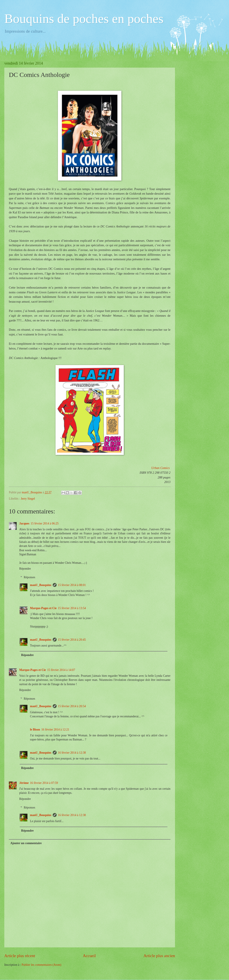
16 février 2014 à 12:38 (72, 753)
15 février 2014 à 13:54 (72, 608)
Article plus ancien (159, 956)
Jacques (24, 523)
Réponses (29, 577)
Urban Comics (160, 468)
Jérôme (24, 783)
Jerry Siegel (28, 499)
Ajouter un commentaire (26, 843)
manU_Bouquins (41, 585)
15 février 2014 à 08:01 (72, 585)
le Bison (35, 730)
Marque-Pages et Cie (43, 608)
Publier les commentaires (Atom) (41, 965)
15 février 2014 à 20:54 (72, 706)
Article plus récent (20, 956)
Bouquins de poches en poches (84, 19)
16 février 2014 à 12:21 (55, 730)
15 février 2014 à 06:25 (45, 523)
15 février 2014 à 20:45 (72, 640)
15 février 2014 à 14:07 (61, 670)
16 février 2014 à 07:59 (44, 783)
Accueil (89, 956)
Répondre (25, 569)
